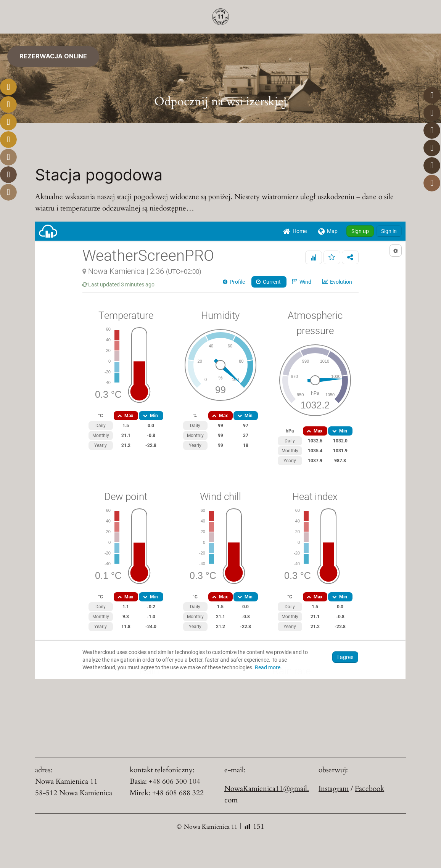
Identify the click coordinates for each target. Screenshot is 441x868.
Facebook (369, 789)
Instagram (334, 789)
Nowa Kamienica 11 (211, 827)
